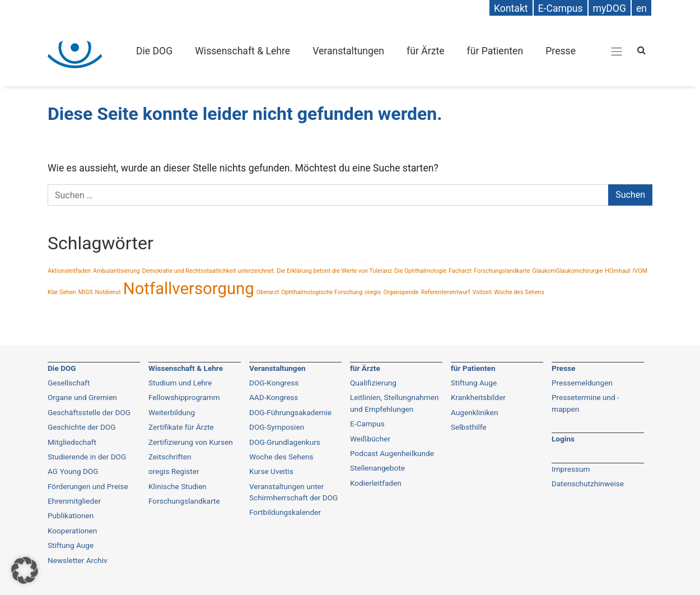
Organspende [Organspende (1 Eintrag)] (401, 292)
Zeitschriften (170, 457)
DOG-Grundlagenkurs (285, 442)
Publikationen (71, 515)
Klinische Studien (178, 486)
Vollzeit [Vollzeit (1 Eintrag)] (482, 292)
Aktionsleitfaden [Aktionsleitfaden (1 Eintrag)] (69, 271)
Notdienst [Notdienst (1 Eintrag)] (108, 292)
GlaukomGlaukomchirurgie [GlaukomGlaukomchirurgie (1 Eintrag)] (567, 271)
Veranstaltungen (348, 51)
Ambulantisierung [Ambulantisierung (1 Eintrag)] (116, 271)
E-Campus (367, 424)
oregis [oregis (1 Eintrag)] (373, 292)
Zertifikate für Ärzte (181, 427)
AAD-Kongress (274, 397)
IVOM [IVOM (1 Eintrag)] (640, 271)
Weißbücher (370, 439)
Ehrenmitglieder (74, 501)
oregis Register (174, 471)
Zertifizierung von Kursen (191, 442)
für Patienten (495, 51)
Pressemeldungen (582, 383)
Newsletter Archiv (78, 560)
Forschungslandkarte (184, 501)
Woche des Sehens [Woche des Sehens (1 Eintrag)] (519, 292)
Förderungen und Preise (88, 486)
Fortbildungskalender (285, 512)
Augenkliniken (474, 412)
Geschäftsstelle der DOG (89, 412)
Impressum (571, 469)
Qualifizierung (373, 383)
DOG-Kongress (274, 383)
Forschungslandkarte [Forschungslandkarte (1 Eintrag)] (502, 271)
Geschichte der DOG (81, 427)
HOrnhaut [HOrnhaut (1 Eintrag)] (617, 271)
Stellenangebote (377, 468)
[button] (25, 570)
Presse (561, 51)
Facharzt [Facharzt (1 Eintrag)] (460, 271)
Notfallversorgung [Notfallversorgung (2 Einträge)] (189, 289)
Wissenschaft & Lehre (242, 51)
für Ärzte (425, 51)
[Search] (641, 50)
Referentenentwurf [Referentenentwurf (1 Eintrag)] (446, 292)
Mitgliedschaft (72, 442)
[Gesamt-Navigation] (617, 51)
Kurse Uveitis (271, 471)
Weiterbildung (172, 412)
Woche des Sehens (281, 457)
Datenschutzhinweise (588, 484)
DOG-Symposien (277, 427)
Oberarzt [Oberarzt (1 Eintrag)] (268, 292)
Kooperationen (72, 531)
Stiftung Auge (71, 545)
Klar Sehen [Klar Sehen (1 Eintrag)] (62, 292)
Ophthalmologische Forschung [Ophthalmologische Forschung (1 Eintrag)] (322, 292)
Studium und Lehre (180, 383)
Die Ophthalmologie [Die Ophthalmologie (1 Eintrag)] (420, 271)
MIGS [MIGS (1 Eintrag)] (86, 292)
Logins (563, 439)
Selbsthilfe (469, 427)
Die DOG (154, 51)
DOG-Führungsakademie (290, 412)
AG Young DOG (73, 471)
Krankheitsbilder (478, 397)
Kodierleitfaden (376, 483)
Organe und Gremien (82, 397)
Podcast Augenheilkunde (392, 453)
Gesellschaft (69, 383)
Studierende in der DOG (87, 457)
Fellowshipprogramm (184, 397)
